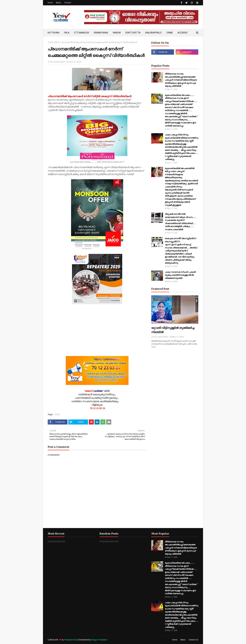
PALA (57, 42)
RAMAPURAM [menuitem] (101, 33)
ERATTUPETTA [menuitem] (133, 33)
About (59, 3)
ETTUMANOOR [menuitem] (82, 33)
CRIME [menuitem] (170, 33)
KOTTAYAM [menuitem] (53, 33)
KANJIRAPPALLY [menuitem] (154, 33)
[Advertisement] (97, 334)
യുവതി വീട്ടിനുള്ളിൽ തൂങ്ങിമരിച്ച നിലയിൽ (173, 330)
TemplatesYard (71, 640)
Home (50, 3)
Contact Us (193, 640)
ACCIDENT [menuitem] (183, 33)
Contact (68, 3)
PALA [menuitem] (67, 33)
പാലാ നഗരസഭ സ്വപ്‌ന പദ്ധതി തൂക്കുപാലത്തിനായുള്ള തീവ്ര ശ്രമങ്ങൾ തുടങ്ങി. (180, 275)
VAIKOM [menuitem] (117, 33)
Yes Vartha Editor (57, 62)
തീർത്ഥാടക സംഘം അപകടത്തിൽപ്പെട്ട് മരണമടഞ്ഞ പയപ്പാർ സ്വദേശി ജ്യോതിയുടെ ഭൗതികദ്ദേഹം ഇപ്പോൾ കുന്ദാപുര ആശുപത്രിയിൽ (181, 80)
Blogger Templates (99, 640)
